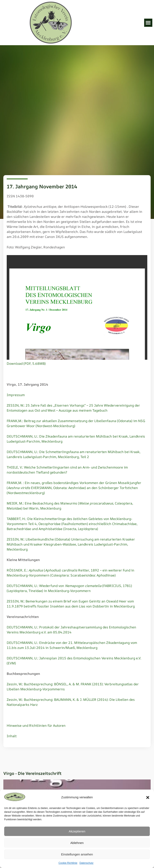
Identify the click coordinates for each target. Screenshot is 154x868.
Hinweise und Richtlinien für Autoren (36, 725)
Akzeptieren (77, 831)
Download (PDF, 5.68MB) (26, 363)
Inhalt (12, 736)
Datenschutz (86, 863)
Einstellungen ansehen (77, 854)
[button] (148, 797)
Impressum (16, 395)
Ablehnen (77, 843)
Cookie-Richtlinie (68, 863)
